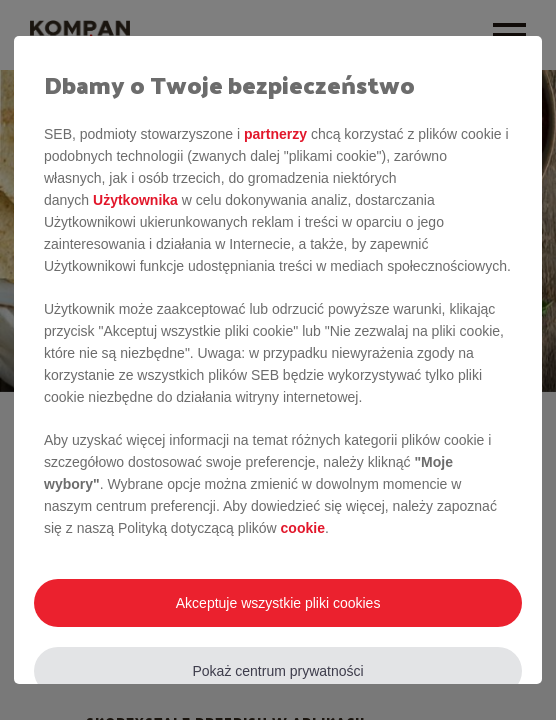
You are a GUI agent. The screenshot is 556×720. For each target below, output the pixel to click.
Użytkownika (135, 200)
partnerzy (275, 134)
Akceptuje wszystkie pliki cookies (278, 603)
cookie (303, 528)
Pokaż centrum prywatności (278, 671)
